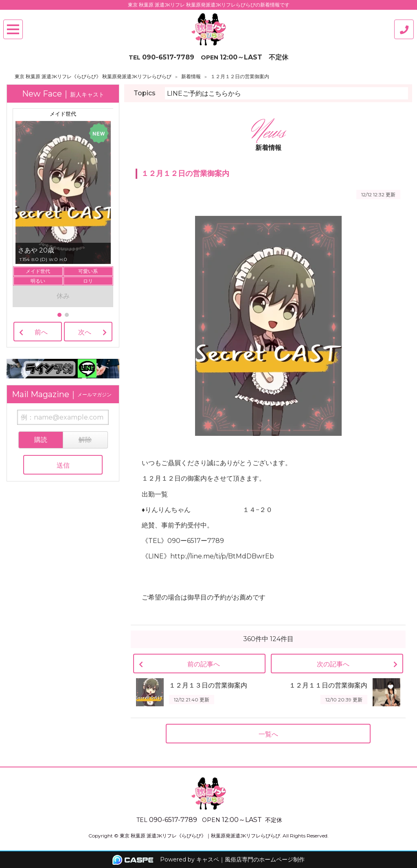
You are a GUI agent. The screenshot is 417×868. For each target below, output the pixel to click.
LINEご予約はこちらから (204, 93)
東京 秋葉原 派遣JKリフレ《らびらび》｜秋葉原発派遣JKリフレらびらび (200, 836)
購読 (41, 440)
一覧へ (268, 734)
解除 (85, 440)
